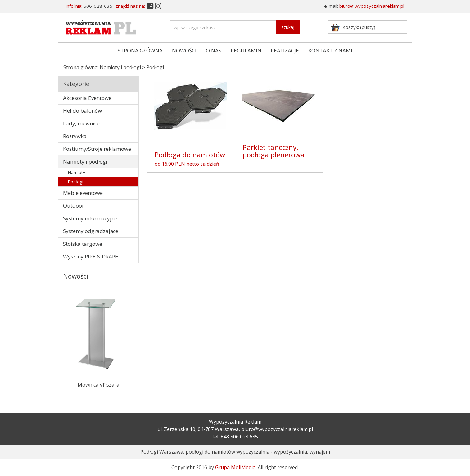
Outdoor (74, 206)
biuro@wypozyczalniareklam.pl (372, 6)
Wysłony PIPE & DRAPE (91, 256)
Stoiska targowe (83, 244)
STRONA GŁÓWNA (140, 50)
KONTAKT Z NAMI (330, 50)
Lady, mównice (81, 123)
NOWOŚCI (184, 50)
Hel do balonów (82, 111)
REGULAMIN (246, 50)
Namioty (76, 172)
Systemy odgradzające (91, 231)
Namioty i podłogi (120, 67)
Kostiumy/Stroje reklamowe (97, 149)
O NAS (214, 50)
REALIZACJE (285, 50)
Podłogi (75, 182)
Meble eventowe (83, 193)
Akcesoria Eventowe (87, 98)
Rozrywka (75, 136)
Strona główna (80, 67)
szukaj (288, 27)
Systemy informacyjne (90, 218)
